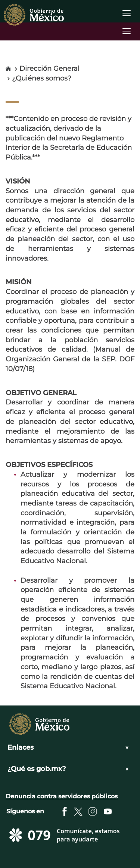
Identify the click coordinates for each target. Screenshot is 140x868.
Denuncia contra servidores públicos (62, 796)
